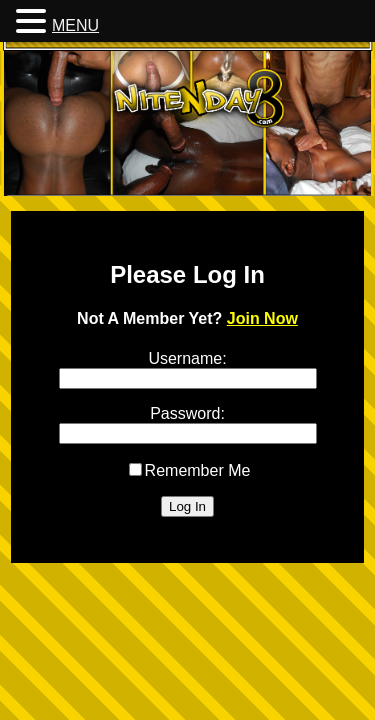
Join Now (262, 318)
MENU (75, 25)
